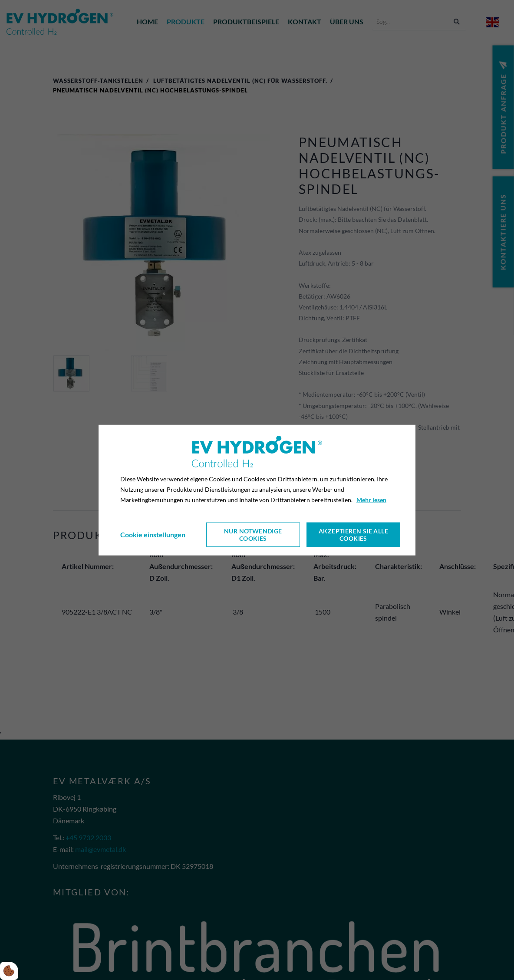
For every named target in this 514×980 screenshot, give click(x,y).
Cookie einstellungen (153, 534)
